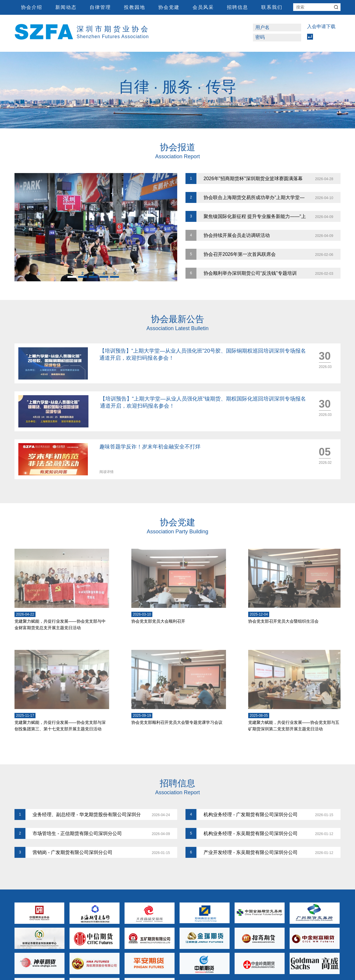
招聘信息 (238, 7)
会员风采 (203, 7)
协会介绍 (32, 7)
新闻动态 (66, 7)
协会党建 (169, 7)
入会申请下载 (321, 26)
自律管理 (100, 7)
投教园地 (135, 7)
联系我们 (272, 7)
